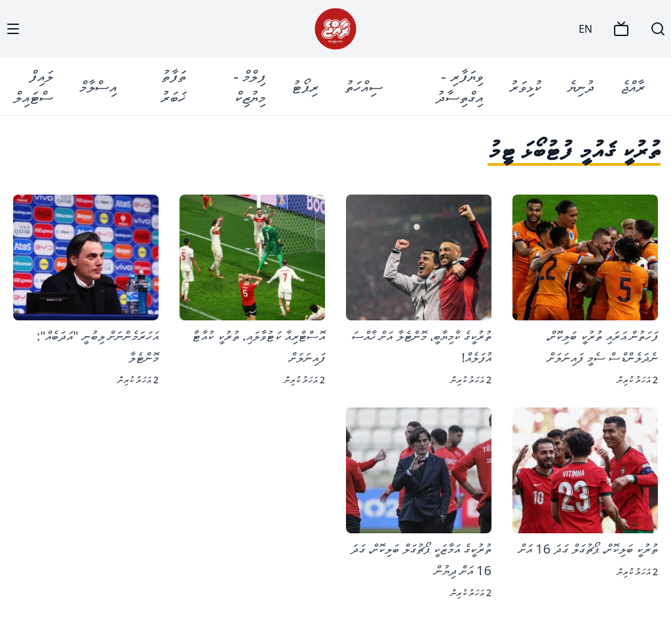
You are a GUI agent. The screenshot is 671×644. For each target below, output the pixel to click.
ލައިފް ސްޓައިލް (33, 86)
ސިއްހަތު (364, 86)
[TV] (621, 29)
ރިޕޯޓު (305, 86)
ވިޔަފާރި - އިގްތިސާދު (459, 86)
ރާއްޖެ (633, 86)
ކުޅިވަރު (525, 86)
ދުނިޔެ (581, 86)
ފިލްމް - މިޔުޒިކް (249, 86)
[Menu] (13, 29)
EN (585, 29)
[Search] (658, 29)
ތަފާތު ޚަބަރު (173, 86)
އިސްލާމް (98, 86)
